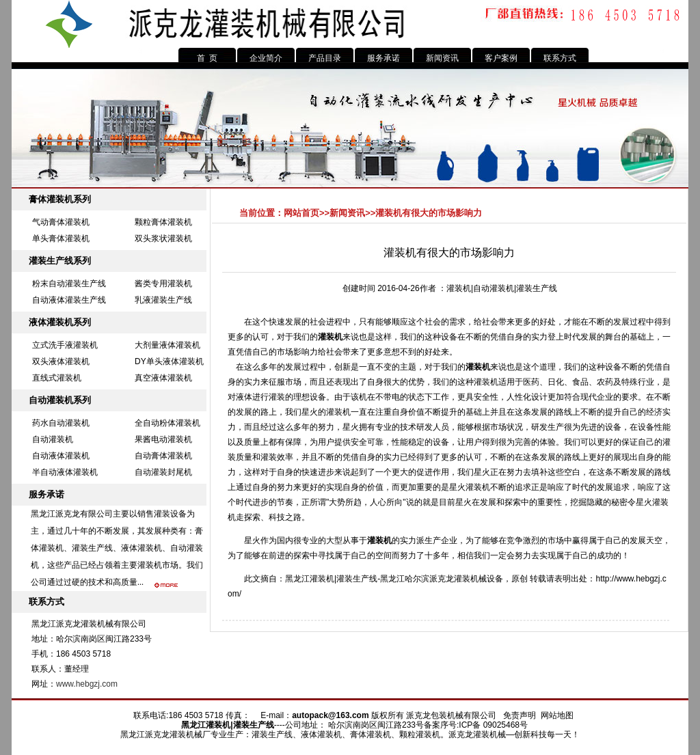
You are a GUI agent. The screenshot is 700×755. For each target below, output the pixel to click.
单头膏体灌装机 (61, 238)
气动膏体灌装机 (61, 222)
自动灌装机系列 (60, 400)
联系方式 (560, 58)
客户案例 (501, 58)
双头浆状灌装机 (163, 238)
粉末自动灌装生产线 (69, 284)
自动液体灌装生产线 (69, 300)
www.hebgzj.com (87, 684)
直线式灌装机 (57, 378)
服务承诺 (383, 58)
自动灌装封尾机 (163, 472)
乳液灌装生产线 (163, 300)
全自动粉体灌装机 (167, 423)
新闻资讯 (442, 58)
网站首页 (301, 213)
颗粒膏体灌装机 (163, 222)
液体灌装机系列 (60, 322)
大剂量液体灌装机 (167, 345)
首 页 (207, 58)
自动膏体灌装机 (163, 456)
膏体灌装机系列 (60, 199)
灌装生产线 (357, 579)
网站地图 (557, 715)
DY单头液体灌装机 (169, 361)
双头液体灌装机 (61, 361)
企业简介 (266, 58)
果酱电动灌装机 (163, 439)
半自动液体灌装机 (65, 472)
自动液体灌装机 (61, 456)
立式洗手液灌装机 (65, 345)
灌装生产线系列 (60, 261)
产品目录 (325, 58)
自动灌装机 (53, 439)
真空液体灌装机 (163, 378)
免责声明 (520, 715)
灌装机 (330, 337)
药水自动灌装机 (61, 423)
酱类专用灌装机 (163, 284)
